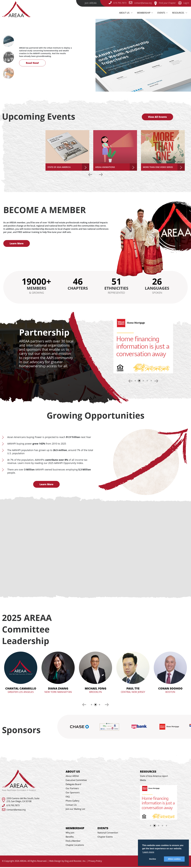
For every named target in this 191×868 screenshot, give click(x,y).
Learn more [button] (148, 852)
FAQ (68, 798)
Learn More (17, 243)
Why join (70, 834)
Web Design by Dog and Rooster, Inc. (68, 862)
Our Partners (72, 789)
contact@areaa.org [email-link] (140, 3)
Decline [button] (153, 859)
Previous (90, 175)
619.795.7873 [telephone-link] (118, 3)
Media (143, 781)
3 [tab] (143, 381)
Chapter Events (105, 838)
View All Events (157, 117)
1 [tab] (135, 381)
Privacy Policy (95, 862)
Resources (178, 13)
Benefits (70, 838)
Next (18, 59)
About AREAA (72, 777)
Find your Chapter (165, 3)
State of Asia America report (154, 777)
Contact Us (71, 806)
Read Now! (32, 66)
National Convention (108, 834)
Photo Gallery (72, 802)
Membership (144, 13)
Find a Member (73, 842)
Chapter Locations (75, 846)
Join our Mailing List (75, 810)
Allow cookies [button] (174, 859)
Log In (184, 3)
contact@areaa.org (16, 810)
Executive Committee (76, 781)
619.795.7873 (13, 806)
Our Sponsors (73, 793)
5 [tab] (151, 381)
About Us (127, 13)
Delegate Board (73, 785)
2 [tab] (140, 381)
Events (161, 13)
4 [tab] (147, 381)
